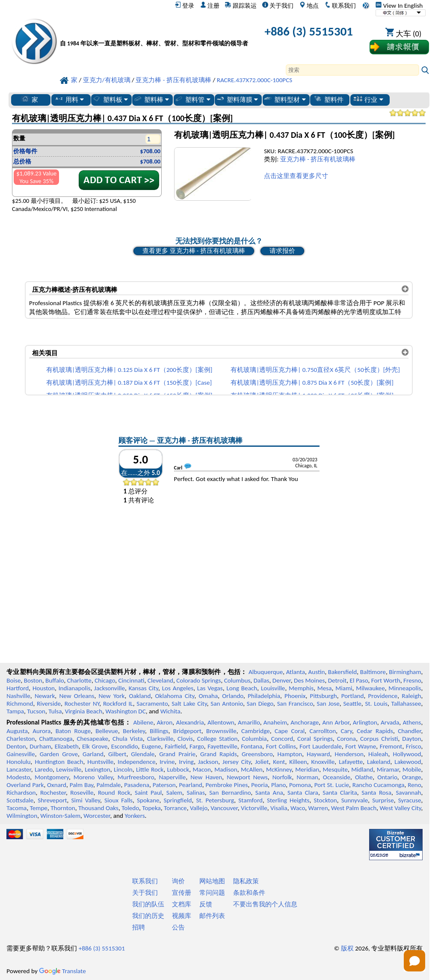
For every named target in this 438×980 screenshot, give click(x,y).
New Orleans (77, 696)
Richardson (21, 793)
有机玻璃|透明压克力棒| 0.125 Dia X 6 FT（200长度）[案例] (129, 370)
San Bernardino (230, 793)
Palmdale (109, 785)
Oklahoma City (175, 696)
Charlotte (79, 680)
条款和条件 (249, 893)
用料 (69, 99)
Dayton (411, 739)
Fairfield (175, 746)
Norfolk (282, 777)
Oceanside (337, 777)
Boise (13, 680)
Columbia (254, 739)
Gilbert (117, 754)
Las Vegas (210, 688)
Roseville (82, 793)
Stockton (326, 800)
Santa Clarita (340, 793)
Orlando (233, 696)
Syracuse (410, 800)
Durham (40, 746)
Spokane (148, 800)
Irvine (167, 762)
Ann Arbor (336, 722)
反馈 (206, 904)
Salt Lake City (189, 704)
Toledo (130, 808)
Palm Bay (81, 785)
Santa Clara (303, 793)
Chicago (105, 680)
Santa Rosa (376, 793)
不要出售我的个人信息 (265, 904)
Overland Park (25, 785)
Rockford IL (118, 704)
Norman (307, 777)
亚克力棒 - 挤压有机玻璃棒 (318, 159)
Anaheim (275, 722)
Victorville (254, 808)
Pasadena (137, 785)
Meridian (307, 769)
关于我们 (278, 6)
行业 (368, 99)
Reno (414, 785)
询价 (178, 881)
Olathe (364, 777)
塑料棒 (151, 99)
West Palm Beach (354, 808)
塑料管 (192, 99)
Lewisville (69, 769)
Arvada (390, 722)
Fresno (412, 680)
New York (112, 696)
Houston (44, 688)
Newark (45, 696)
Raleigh (411, 696)
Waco (298, 808)
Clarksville (160, 739)
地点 (309, 6)
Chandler (409, 731)
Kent (279, 762)
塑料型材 (284, 99)
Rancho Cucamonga (379, 785)
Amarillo (249, 722)
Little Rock (150, 769)
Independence (136, 762)
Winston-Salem (60, 816)
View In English (399, 6)
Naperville (172, 777)
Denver (282, 680)
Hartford (18, 688)
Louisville (273, 688)
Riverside (49, 704)
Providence (383, 696)
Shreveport (52, 800)
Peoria (259, 785)
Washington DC (125, 711)
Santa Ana (269, 793)
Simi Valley (86, 800)
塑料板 (110, 99)
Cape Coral (290, 731)
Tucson (36, 711)
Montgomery (52, 777)
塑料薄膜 (237, 99)
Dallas (262, 680)
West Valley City (400, 808)
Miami (344, 688)
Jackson (208, 762)
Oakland (140, 696)
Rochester (53, 793)
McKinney (279, 769)
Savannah (408, 793)
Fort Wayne (361, 746)
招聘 (139, 927)
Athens (412, 722)
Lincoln (123, 769)
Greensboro (257, 754)
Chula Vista (128, 739)
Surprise (383, 800)
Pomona (300, 785)
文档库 (182, 904)
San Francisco (295, 704)
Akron (165, 722)
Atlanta (296, 672)
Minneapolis (405, 688)
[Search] (352, 70)
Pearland (190, 785)
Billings (159, 731)
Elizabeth (67, 746)
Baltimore (373, 672)
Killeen (298, 762)
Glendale (143, 754)
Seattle (352, 704)
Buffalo (55, 680)
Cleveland (160, 680)
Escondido (125, 746)
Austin (316, 672)
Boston (33, 680)
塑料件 (328, 99)
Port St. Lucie (332, 785)
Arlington (365, 722)
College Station (218, 739)
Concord (282, 739)
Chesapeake (92, 739)
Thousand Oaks (98, 808)
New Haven (206, 777)
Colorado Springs (198, 680)
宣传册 (182, 893)
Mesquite (335, 769)
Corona (346, 739)
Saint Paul (148, 793)
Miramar (388, 769)
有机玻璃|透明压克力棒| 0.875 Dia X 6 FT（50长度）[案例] (312, 383)
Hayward (318, 754)
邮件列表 (212, 916)
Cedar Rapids (375, 731)
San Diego (260, 704)
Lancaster (19, 769)
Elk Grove (95, 746)
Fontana (252, 746)
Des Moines (309, 680)
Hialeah (378, 754)
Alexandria (190, 722)
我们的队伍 (148, 904)
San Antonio (227, 704)
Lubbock (178, 769)
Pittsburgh (324, 696)
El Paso (359, 680)
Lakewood (408, 762)
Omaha (209, 696)
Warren (318, 808)
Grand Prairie (177, 754)
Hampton (290, 754)
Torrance (175, 808)
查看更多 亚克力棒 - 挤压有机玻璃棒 (194, 251)
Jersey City (237, 762)
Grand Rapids (219, 754)
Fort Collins (281, 746)
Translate (62, 971)
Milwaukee (370, 688)
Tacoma (16, 808)
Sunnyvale (355, 800)
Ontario (387, 777)
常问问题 (212, 893)
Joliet (262, 762)
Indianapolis (75, 688)
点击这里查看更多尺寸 (296, 176)
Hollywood (407, 754)
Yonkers (135, 816)
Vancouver (224, 808)
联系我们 (340, 6)
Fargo (197, 746)
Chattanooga (56, 739)
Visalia (279, 808)
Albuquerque (266, 672)
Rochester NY (82, 704)
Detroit (337, 680)
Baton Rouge (73, 731)
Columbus (237, 680)
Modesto (18, 777)
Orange (412, 777)
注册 (210, 6)
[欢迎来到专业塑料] (154, 33)
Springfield (178, 800)
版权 (347, 948)
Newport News (247, 777)
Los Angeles (178, 688)
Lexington (98, 769)
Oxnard (57, 785)
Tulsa (55, 711)
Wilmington (22, 816)
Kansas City (144, 688)
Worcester (97, 816)
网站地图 (212, 881)
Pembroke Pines (227, 785)
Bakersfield (342, 672)
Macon (202, 769)
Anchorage (305, 722)
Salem (174, 793)
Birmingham (405, 672)
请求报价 (282, 251)
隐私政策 (246, 881)
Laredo (44, 769)
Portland (353, 696)
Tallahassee (406, 704)
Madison (226, 769)
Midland (362, 769)
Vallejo (199, 808)
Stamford (250, 800)
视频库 (182, 916)
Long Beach (242, 688)
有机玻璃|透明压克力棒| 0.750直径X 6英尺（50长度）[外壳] (315, 370)
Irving (186, 762)
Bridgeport (187, 731)
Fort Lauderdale (320, 746)
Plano (278, 785)
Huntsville (100, 762)
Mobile (412, 769)
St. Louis (376, 704)
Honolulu (18, 762)
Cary (346, 731)
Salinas (195, 793)
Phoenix (295, 696)
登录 (185, 6)
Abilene (144, 722)
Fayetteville (222, 746)
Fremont (391, 746)
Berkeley (134, 731)
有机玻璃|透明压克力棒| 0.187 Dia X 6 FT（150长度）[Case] (129, 383)
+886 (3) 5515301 (309, 31)
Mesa (325, 688)
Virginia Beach (84, 711)
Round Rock (114, 793)
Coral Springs (315, 739)
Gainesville (21, 754)
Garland (93, 754)
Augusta (17, 731)
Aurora (41, 731)
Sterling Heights (288, 800)
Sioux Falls (118, 800)
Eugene (151, 746)
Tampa (15, 711)
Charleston (21, 739)
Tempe (39, 808)
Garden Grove (59, 754)
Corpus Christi (379, 739)
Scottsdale (20, 800)
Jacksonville (109, 688)
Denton (16, 746)
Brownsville (221, 731)
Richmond (20, 704)
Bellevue (107, 731)
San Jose (328, 704)
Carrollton (323, 731)
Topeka (151, 808)
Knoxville (323, 762)
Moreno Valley (93, 777)
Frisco (414, 746)
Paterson (164, 785)
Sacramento (152, 704)
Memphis (301, 688)
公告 (178, 927)
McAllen (252, 769)
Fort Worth (386, 680)
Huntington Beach (59, 762)
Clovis (185, 739)
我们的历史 (148, 916)
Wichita (170, 711)
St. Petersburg (215, 800)
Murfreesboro (136, 777)
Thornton (63, 808)
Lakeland (379, 762)
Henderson (349, 754)
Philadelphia (264, 696)
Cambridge (256, 731)
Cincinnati (131, 680)
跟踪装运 (241, 6)
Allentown (221, 722)
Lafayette (351, 762)
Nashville (18, 696)
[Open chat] (414, 961)
